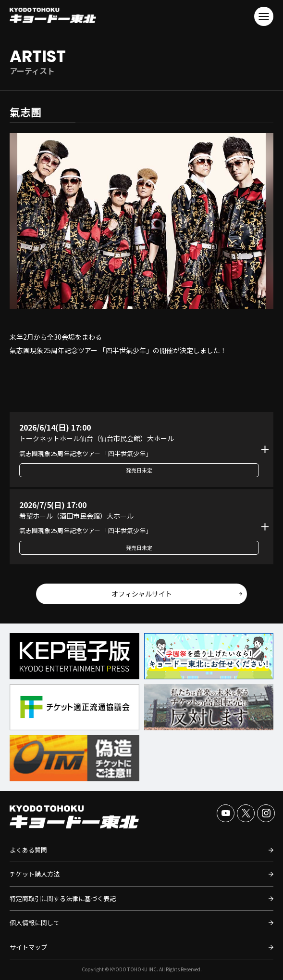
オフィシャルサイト (142, 594)
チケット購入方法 (35, 874)
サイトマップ (28, 947)
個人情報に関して (35, 923)
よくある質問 (28, 850)
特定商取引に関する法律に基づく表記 (63, 898)
